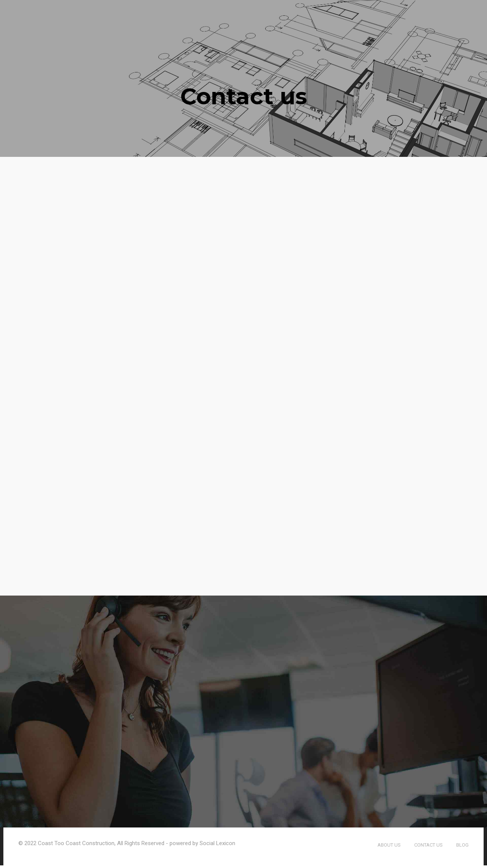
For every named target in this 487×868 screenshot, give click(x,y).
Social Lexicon (217, 846)
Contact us (428, 848)
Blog (462, 848)
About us (389, 848)
